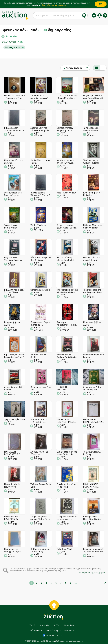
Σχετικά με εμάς (53, 630)
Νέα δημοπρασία (94, 15)
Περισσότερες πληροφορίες (54, 5)
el (105, 15)
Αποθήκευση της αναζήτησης (92, 572)
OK (101, 4)
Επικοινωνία (69, 630)
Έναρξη (33, 625)
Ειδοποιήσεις (36, 630)
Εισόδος (100, 15)
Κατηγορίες (12, 36)
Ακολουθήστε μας (54, 636)
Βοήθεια (57, 625)
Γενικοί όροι (70, 625)
